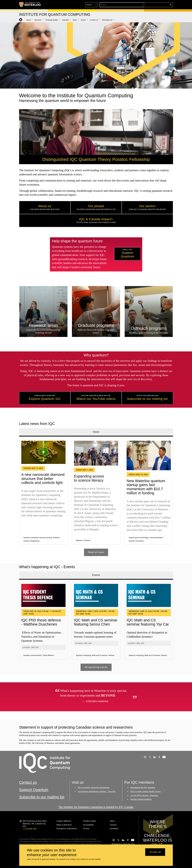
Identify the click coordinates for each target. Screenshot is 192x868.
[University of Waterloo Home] (30, 5)
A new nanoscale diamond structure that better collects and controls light (43, 478)
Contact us (28, 782)
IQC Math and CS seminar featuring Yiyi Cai (148, 622)
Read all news (96, 552)
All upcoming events (96, 667)
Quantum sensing (45, 537)
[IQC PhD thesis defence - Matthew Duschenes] (43, 595)
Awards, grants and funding (138, 537)
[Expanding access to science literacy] (96, 453)
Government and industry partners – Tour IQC (97, 791)
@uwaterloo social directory (123, 844)
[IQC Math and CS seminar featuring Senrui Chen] (96, 595)
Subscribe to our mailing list (42, 797)
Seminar (111, 655)
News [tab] (96, 432)
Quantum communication (33, 655)
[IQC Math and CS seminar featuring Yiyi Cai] (149, 595)
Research (56, 537)
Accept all (155, 852)
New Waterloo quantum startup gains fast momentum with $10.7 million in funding (146, 487)
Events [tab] (96, 575)
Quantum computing (31, 537)
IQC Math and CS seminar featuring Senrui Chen (96, 622)
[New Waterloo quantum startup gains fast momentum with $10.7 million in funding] (149, 455)
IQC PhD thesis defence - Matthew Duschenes (41, 622)
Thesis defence (48, 655)
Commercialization (156, 537)
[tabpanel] (96, 496)
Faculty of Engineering (31, 541)
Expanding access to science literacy (89, 478)
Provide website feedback (141, 799)
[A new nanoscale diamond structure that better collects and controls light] (43, 452)
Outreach (87, 540)
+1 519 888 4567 (30, 829)
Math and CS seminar (100, 655)
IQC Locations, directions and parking (94, 787)
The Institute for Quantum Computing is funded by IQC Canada (96, 807)
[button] (152, 5)
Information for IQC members (143, 787)
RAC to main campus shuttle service (146, 791)
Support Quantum (34, 790)
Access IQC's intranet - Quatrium (144, 795)
